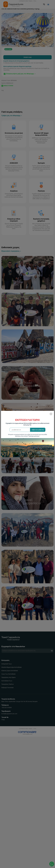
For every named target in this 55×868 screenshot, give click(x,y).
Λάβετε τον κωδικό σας (38, 430)
